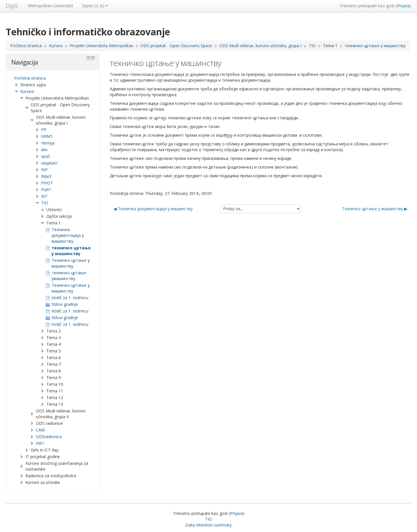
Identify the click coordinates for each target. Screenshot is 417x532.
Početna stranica (30, 78)
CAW (40, 430)
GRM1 (47, 136)
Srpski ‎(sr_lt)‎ (95, 6)
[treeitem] (53, 78)
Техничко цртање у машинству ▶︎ (375, 209)
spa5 (46, 156)
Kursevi (27, 91)
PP (44, 130)
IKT (44, 196)
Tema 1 (330, 46)
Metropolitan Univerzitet (51, 6)
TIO (45, 203)
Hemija (48, 143)
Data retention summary (209, 525)
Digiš (12, 6)
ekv (44, 150)
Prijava (403, 6)
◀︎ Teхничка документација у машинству (153, 209)
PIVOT (47, 183)
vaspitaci (49, 163)
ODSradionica (49, 437)
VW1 (40, 443)
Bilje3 (46, 176)
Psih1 (46, 190)
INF (44, 170)
